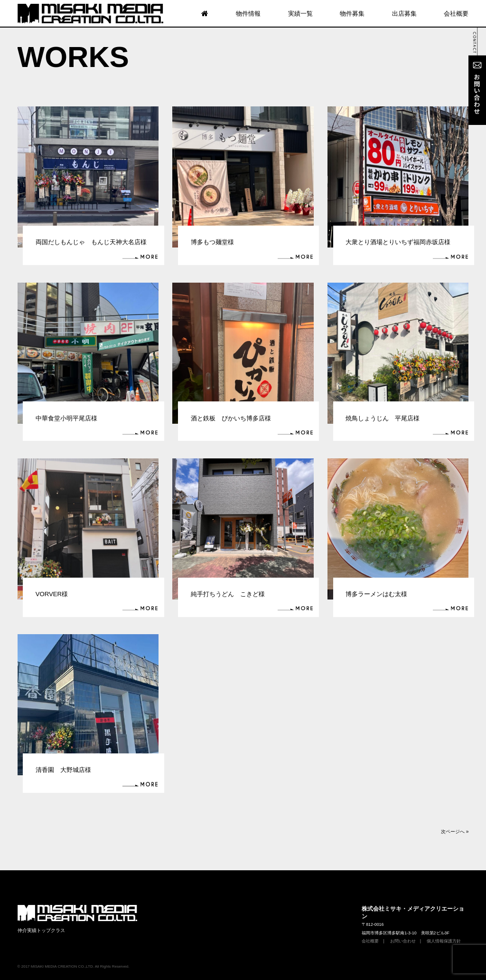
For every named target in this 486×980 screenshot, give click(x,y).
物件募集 (352, 14)
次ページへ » (455, 832)
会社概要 (456, 14)
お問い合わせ (403, 941)
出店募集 (404, 14)
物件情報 (248, 14)
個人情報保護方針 (444, 941)
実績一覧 (300, 14)
